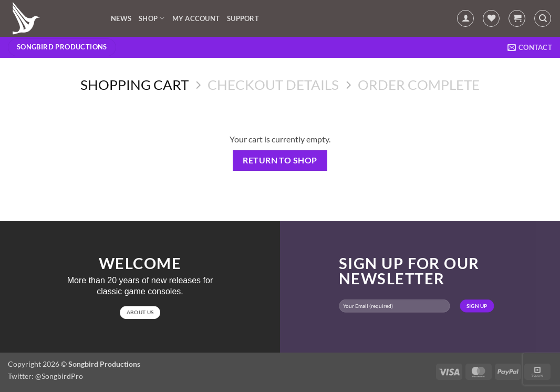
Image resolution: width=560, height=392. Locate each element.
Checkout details (273, 85)
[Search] (543, 18)
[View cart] (517, 18)
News (121, 18)
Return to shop (280, 160)
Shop (152, 18)
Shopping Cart (134, 85)
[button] (465, 18)
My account (196, 18)
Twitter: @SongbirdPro (45, 376)
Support (243, 18)
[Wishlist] (491, 18)
